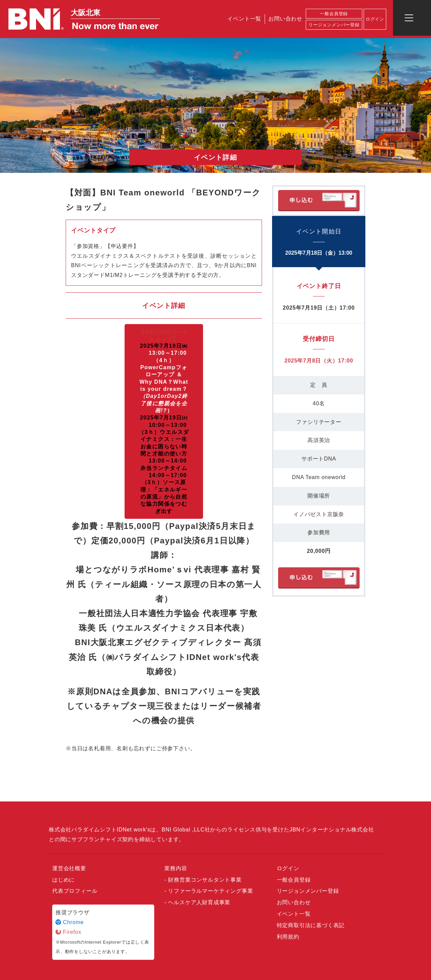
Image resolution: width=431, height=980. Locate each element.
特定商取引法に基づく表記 (311, 925)
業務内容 (176, 868)
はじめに (63, 880)
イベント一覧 (244, 19)
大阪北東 (86, 13)
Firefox (69, 932)
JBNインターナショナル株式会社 (332, 830)
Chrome (70, 922)
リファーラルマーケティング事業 (210, 891)
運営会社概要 (69, 868)
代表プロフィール (75, 891)
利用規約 (288, 937)
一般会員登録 (334, 14)
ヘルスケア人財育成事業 (199, 902)
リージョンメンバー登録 (334, 25)
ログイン (375, 19)
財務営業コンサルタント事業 (205, 880)
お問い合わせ (285, 19)
